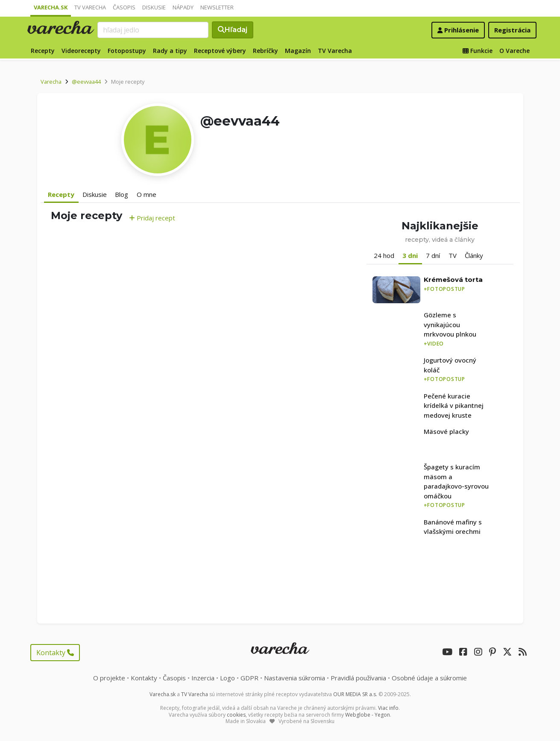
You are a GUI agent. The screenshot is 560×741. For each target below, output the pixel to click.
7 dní (433, 255)
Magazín (298, 51)
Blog (122, 194)
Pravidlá (358, 678)
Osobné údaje (429, 678)
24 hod (384, 255)
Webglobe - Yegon (368, 715)
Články (474, 255)
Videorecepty (81, 51)
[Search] (153, 30)
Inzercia (203, 678)
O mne (147, 194)
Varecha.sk (51, 7)
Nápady (183, 7)
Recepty (43, 51)
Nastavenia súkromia (295, 678)
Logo (227, 678)
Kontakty (55, 653)
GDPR (249, 678)
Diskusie (154, 7)
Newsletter (217, 7)
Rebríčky (265, 51)
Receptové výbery (220, 51)
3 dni (410, 255)
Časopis (124, 7)
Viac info (388, 708)
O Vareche (515, 51)
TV (453, 255)
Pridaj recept (152, 218)
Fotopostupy (127, 51)
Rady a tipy (170, 51)
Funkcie (478, 51)
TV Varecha (90, 7)
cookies (236, 715)
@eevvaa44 (86, 82)
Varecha (51, 82)
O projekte (109, 678)
